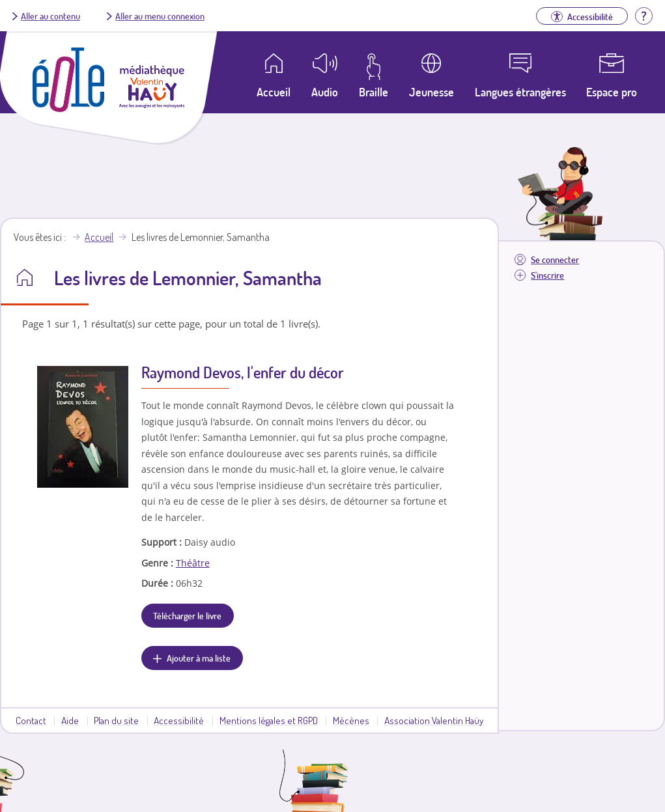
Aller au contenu (50, 16)
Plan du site (116, 720)
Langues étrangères (520, 92)
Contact (31, 720)
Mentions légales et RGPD (269, 720)
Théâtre (193, 563)
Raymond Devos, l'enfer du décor (243, 372)
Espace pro (612, 92)
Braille (374, 92)
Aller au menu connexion (160, 16)
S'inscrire (547, 275)
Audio (325, 92)
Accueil (99, 237)
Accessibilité (179, 720)
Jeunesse (432, 92)
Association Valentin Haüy (434, 720)
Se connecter (555, 259)
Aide (70, 720)
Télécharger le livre (187, 615)
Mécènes (351, 720)
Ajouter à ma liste (199, 658)
